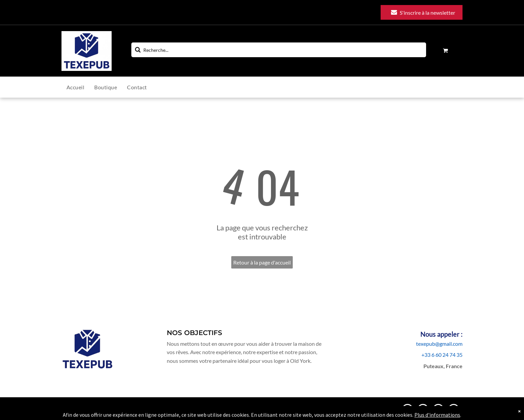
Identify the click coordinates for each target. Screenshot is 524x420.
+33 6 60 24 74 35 (442, 355)
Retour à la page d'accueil (262, 262)
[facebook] (454, 410)
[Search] (279, 50)
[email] (408, 410)
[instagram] (423, 410)
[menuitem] (80, 87)
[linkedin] (438, 410)
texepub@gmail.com (439, 344)
